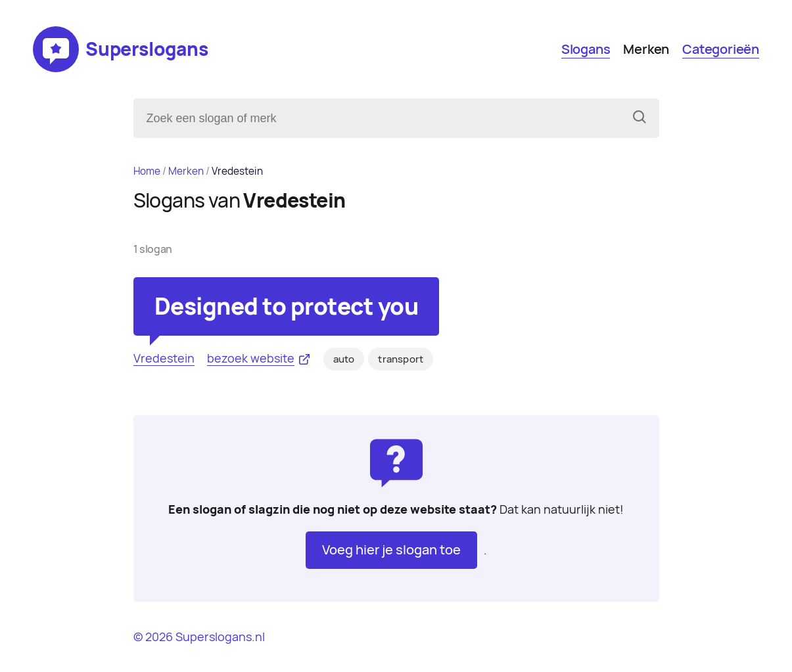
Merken (646, 49)
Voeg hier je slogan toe (391, 550)
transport (401, 359)
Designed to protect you (287, 306)
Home (147, 171)
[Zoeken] (640, 118)
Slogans (586, 49)
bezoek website (251, 358)
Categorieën (721, 49)
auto (344, 359)
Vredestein (164, 358)
